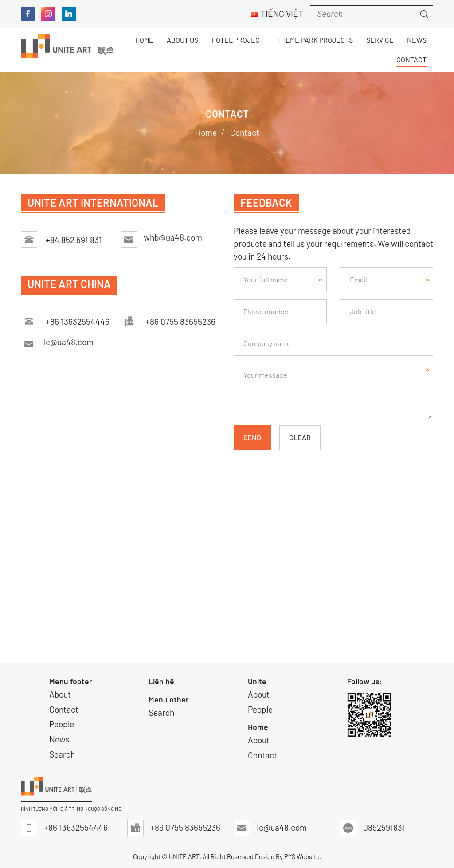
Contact (64, 709)
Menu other (169, 699)
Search (62, 754)
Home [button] (144, 40)
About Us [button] (182, 40)
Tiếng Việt (277, 14)
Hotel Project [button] (238, 40)
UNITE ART (184, 857)
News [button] (417, 40)
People (62, 724)
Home (258, 727)
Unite (257, 681)
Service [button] (380, 40)
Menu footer (71, 681)
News (59, 739)
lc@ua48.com (69, 342)
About (60, 694)
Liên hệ (161, 681)
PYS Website (302, 857)
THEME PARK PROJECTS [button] (315, 40)
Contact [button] (411, 59)
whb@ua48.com (173, 237)
